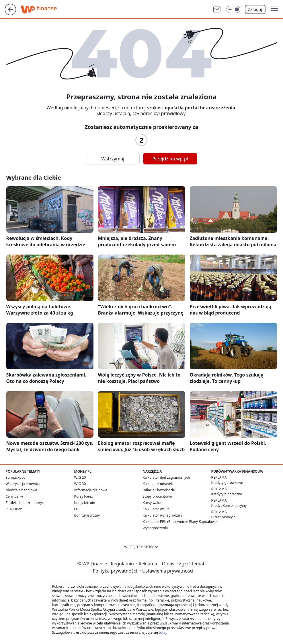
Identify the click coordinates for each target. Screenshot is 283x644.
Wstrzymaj (113, 159)
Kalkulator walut (156, 509)
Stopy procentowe (157, 496)
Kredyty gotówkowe (227, 483)
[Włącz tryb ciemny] (233, 9)
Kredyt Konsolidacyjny (229, 506)
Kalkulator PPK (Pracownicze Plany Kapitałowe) (180, 522)
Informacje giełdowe (91, 490)
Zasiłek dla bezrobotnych (26, 503)
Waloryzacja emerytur (23, 484)
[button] (274, 9)
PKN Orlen (14, 509)
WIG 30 (80, 484)
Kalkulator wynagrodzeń (162, 515)
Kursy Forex (84, 496)
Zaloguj (255, 9)
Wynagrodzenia (155, 528)
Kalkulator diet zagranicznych (166, 477)
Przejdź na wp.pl (170, 159)
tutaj (163, 632)
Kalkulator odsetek (158, 484)
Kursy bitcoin (85, 503)
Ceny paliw (14, 496)
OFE (77, 509)
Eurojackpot (15, 477)
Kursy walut (152, 503)
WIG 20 (80, 477)
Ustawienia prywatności (167, 571)
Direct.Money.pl (224, 517)
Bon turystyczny (87, 515)
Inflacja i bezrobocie (159, 490)
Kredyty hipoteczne (227, 494)
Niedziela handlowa (22, 490)
